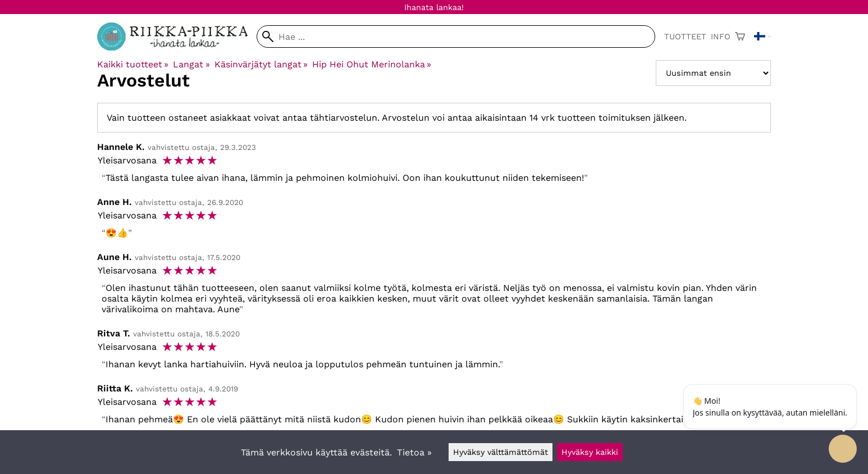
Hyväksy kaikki (590, 452)
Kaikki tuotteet (133, 64)
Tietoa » (414, 452)
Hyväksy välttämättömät (501, 452)
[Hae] (456, 37)
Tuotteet (685, 37)
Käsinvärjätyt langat (261, 64)
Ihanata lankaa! (434, 7)
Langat (191, 64)
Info (721, 37)
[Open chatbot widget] (843, 449)
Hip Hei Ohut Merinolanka (372, 64)
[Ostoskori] (740, 37)
